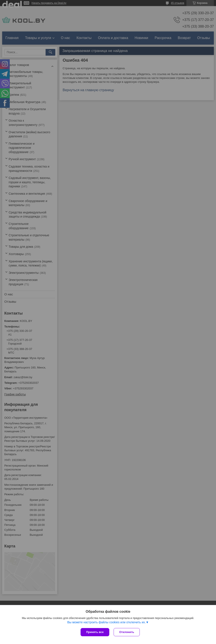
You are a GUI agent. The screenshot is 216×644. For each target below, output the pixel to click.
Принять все (95, 632)
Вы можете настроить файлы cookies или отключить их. (106, 622)
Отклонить (127, 632)
